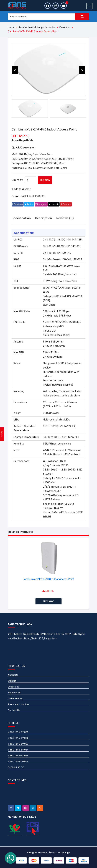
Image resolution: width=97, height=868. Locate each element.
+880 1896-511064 (18, 750)
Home (11, 27)
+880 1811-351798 (18, 761)
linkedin (54, 204)
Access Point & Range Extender (37, 27)
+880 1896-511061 (18, 732)
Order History (15, 698)
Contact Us (14, 710)
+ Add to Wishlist (21, 189)
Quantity (17, 180)
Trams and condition (19, 704)
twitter (29, 204)
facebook (18, 204)
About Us (13, 675)
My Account (14, 693)
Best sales (14, 687)
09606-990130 (16, 767)
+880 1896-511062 (18, 738)
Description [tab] (44, 218)
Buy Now (45, 180)
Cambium (65, 27)
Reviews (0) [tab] (65, 218)
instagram (41, 204)
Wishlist (12, 681)
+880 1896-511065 (18, 756)
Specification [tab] (21, 218)
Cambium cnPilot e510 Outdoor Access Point (48, 579)
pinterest (66, 204)
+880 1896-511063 (18, 744)
